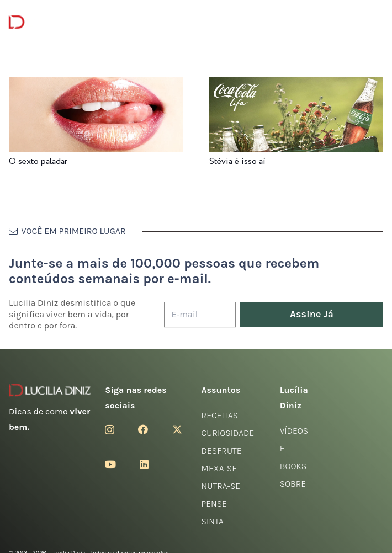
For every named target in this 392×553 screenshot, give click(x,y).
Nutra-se (221, 486)
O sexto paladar (38, 161)
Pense (214, 504)
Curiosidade (228, 433)
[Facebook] (143, 429)
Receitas (220, 415)
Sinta (213, 521)
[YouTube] (110, 464)
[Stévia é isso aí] (296, 85)
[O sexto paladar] (96, 85)
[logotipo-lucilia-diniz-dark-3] (54, 22)
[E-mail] (200, 315)
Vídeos (294, 431)
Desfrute (222, 451)
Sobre (293, 484)
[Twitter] (177, 429)
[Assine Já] (312, 315)
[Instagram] (110, 430)
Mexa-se (219, 468)
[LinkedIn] (144, 464)
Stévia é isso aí (237, 161)
